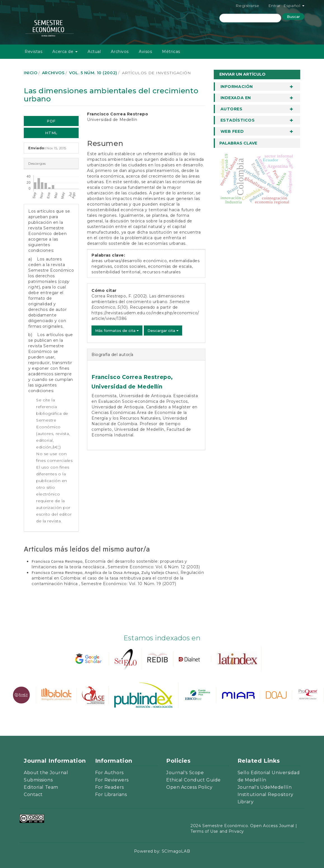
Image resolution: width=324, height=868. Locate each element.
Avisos (145, 52)
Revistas (33, 52)
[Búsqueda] (250, 18)
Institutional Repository (266, 794)
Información (237, 87)
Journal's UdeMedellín (265, 787)
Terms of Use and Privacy (217, 831)
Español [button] (294, 6)
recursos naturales (162, 272)
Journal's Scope (185, 773)
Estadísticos (238, 120)
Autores (232, 109)
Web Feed (232, 131)
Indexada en (236, 98)
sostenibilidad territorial (116, 272)
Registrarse (247, 6)
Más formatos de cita (117, 331)
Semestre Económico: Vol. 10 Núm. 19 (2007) (129, 584)
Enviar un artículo (242, 74)
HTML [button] (51, 133)
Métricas (171, 52)
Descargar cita (163, 331)
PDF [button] (51, 121)
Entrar (274, 6)
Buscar (293, 17)
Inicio (30, 73)
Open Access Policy (189, 787)
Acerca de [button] (65, 52)
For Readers (110, 787)
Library (246, 802)
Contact (33, 794)
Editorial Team (41, 787)
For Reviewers (112, 780)
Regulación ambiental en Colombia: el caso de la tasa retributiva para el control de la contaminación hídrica (118, 578)
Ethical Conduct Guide (193, 780)
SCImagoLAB (176, 851)
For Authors (109, 773)
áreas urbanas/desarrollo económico (129, 261)
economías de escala (170, 266)
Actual (94, 52)
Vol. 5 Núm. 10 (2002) (93, 73)
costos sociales (130, 266)
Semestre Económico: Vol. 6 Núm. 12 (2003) (154, 567)
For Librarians (111, 794)
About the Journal (46, 773)
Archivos (120, 52)
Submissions (38, 780)
